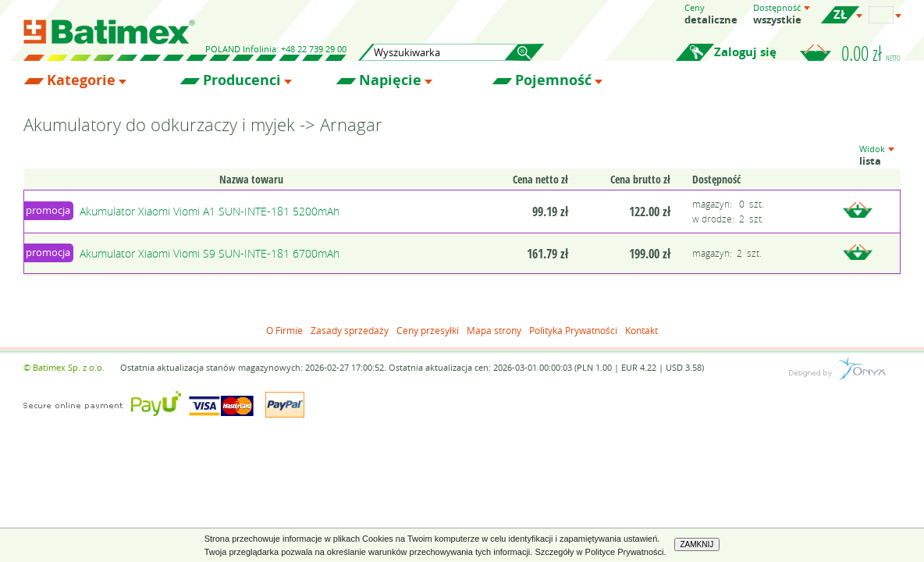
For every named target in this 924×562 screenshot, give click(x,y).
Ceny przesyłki (428, 330)
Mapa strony (494, 330)
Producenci (242, 80)
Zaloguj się (745, 52)
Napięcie (390, 80)
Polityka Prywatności (573, 330)
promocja (48, 210)
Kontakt (641, 330)
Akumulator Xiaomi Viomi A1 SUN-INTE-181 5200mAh (210, 211)
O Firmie (284, 330)
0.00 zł (871, 53)
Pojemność (553, 80)
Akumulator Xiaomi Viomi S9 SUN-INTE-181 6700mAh (210, 253)
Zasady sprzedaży (350, 330)
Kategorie (81, 80)
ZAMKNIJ (697, 544)
